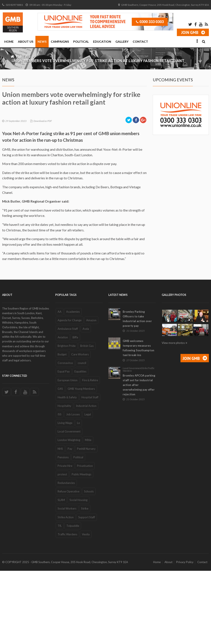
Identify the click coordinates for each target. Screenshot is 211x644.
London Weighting (69, 513)
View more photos (173, 416)
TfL (60, 599)
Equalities (80, 445)
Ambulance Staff (68, 402)
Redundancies (66, 556)
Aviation (63, 410)
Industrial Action (86, 479)
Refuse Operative (68, 565)
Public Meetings (81, 548)
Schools (89, 565)
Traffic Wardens (67, 607)
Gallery (122, 42)
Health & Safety (67, 470)
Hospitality (64, 479)
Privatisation (85, 539)
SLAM (61, 573)
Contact (140, 42)
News (42, 42)
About (168, 635)
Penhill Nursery (86, 522)
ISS (60, 488)
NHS (60, 522)
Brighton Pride (67, 419)
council (82, 436)
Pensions (63, 530)
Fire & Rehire (90, 453)
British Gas (87, 419)
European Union (68, 453)
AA (60, 385)
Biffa (75, 410)
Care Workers (80, 428)
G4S (60, 462)
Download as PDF (43, 194)
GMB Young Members (81, 462)
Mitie (88, 513)
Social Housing (79, 573)
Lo (79, 496)
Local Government (69, 505)
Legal (88, 488)
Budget (62, 428)
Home (9, 42)
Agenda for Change (70, 393)
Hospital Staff (90, 470)
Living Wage (65, 496)
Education (102, 42)
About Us (26, 42)
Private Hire (65, 539)
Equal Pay (64, 445)
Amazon (91, 393)
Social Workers (67, 582)
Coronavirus (65, 436)
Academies (73, 385)
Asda (86, 402)
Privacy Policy (185, 635)
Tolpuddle (73, 599)
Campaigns (60, 42)
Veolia (86, 607)
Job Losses (73, 488)
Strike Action (66, 590)
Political (81, 42)
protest (62, 548)
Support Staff (87, 590)
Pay (70, 522)
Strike (85, 582)
